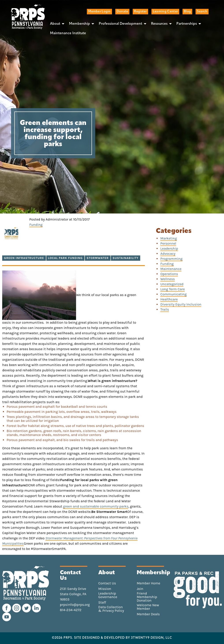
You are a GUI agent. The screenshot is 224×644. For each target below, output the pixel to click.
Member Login (99, 12)
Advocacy (168, 254)
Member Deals (148, 614)
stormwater (98, 258)
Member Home (148, 583)
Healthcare (169, 299)
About (55, 24)
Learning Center (165, 12)
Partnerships (187, 24)
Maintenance (171, 269)
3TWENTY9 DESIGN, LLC (152, 638)
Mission (105, 589)
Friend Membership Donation (147, 597)
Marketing (169, 238)
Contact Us (107, 583)
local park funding (65, 258)
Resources (159, 24)
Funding (36, 225)
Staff (102, 602)
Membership (79, 24)
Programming (171, 259)
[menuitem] (56, 24)
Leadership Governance (108, 595)
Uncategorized (172, 284)
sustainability (126, 258)
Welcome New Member (148, 607)
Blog (187, 12)
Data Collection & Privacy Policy (111, 609)
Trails (165, 309)
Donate (122, 12)
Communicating (173, 294)
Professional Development (120, 24)
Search (202, 12)
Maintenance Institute (68, 33)
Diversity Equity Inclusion (181, 304)
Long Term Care (173, 289)
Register (140, 12)
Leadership (169, 248)
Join (140, 589)
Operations (169, 274)
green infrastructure (24, 258)
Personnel (168, 243)
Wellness (168, 279)
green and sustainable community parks (96, 506)
